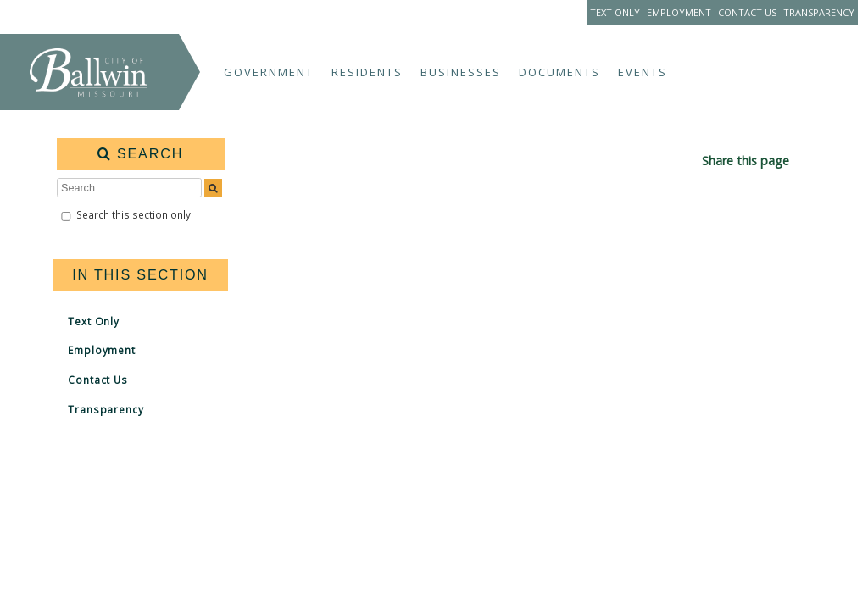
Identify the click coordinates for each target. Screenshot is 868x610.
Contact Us (747, 12)
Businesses (461, 72)
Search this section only (134, 214)
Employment (679, 12)
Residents (367, 72)
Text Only (615, 12)
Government (269, 72)
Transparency (819, 12)
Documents (559, 72)
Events (643, 72)
